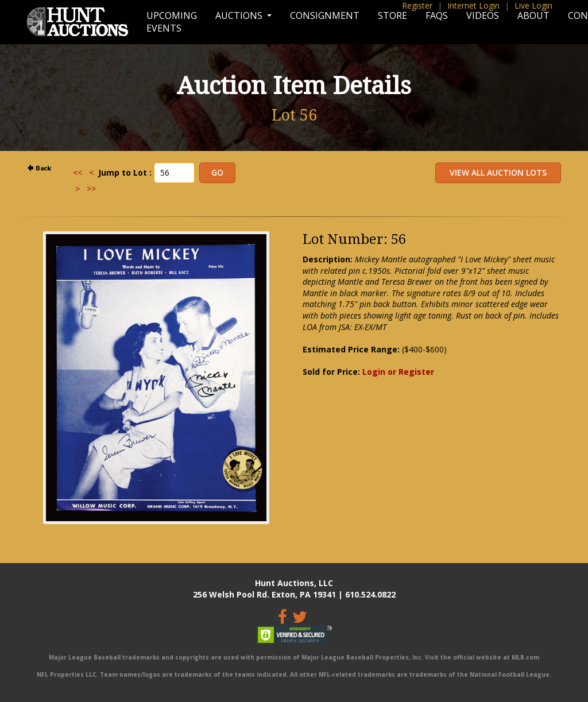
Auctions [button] (240, 15)
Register (417, 5)
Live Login (533, 5)
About (533, 15)
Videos (483, 15)
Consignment (325, 15)
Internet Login (473, 5)
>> (91, 189)
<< (78, 172)
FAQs (437, 15)
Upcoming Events (172, 22)
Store (392, 15)
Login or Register (398, 372)
